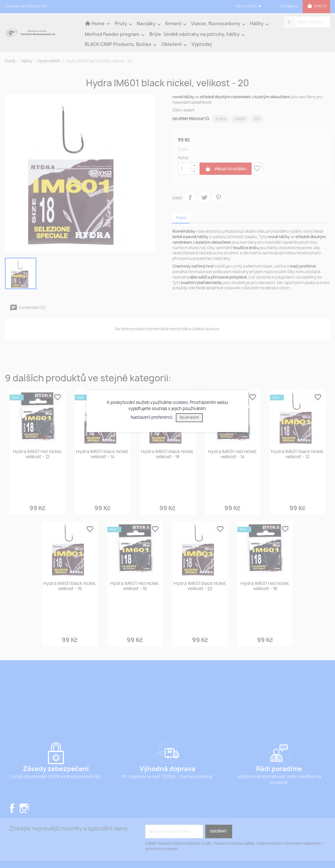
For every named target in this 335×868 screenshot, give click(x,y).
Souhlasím (189, 417)
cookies (180, 402)
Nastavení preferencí (151, 417)
